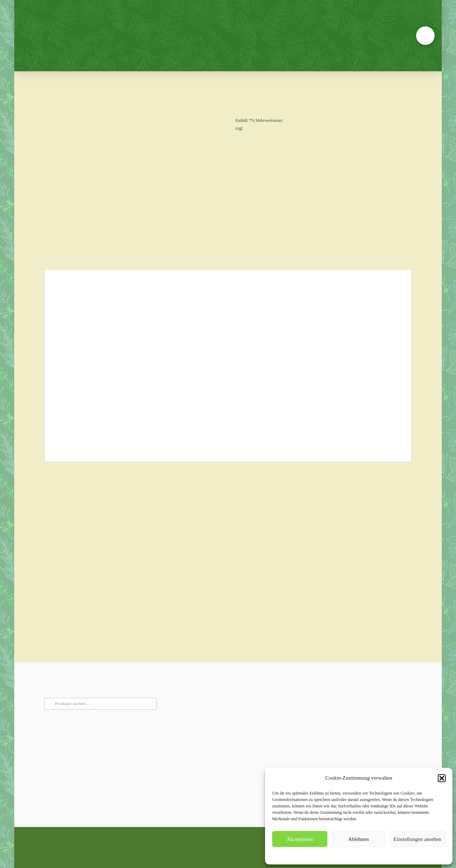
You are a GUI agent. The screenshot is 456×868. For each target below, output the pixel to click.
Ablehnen (358, 839)
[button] (442, 778)
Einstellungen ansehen (417, 839)
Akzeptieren (300, 839)
